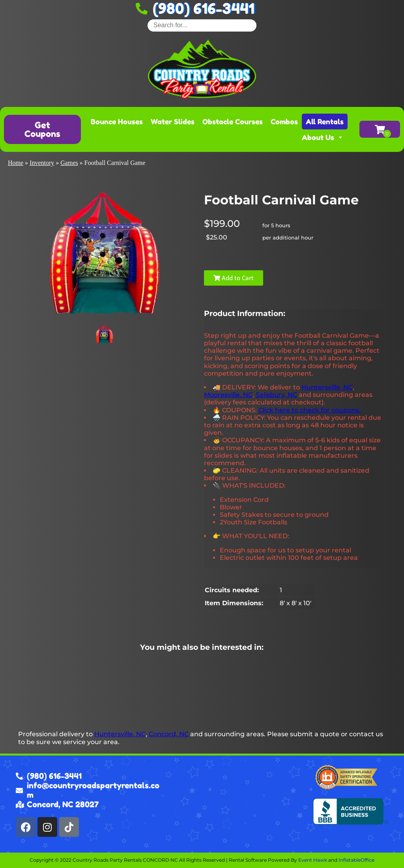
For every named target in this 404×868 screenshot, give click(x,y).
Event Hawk (313, 860)
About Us (323, 137)
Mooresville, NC (228, 395)
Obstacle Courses (233, 122)
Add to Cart (234, 278)
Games (69, 163)
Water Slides (173, 122)
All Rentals (325, 122)
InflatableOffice (356, 860)
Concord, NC (169, 734)
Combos (284, 122)
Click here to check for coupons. (310, 410)
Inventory (42, 163)
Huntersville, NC (327, 387)
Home (16, 163)
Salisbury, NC (276, 395)
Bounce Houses (117, 122)
